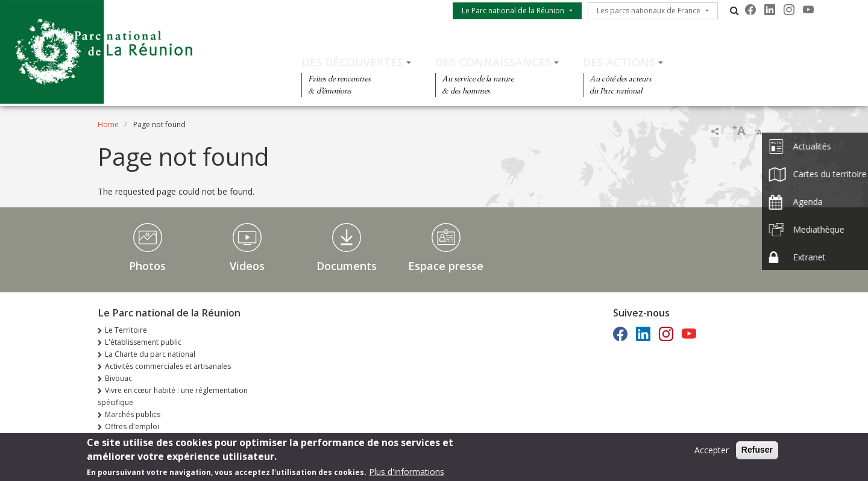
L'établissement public (143, 342)
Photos (147, 266)
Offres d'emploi (132, 426)
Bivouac (118, 378)
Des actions (619, 62)
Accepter (712, 453)
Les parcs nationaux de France (649, 11)
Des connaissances (493, 62)
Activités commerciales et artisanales (168, 366)
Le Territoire (126, 330)
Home (108, 124)
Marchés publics (133, 414)
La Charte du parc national (150, 354)
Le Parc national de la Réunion (513, 11)
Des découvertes (352, 62)
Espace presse (446, 266)
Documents (347, 266)
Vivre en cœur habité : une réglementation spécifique (173, 396)
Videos (247, 266)
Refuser (757, 453)
